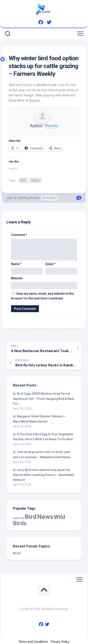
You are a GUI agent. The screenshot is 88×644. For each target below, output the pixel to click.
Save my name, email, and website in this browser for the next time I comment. (43, 296)
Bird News (50, 198)
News (35, 180)
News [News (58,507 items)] (45, 517)
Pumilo (51, 126)
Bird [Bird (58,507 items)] (31, 517)
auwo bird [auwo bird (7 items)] (18, 518)
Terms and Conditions (33, 642)
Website (17, 278)
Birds (17, 553)
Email (50, 264)
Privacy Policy (60, 642)
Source (35, 100)
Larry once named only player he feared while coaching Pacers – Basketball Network (43, 475)
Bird (23, 180)
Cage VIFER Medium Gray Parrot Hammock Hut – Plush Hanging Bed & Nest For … (44, 399)
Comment (19, 235)
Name (16, 264)
